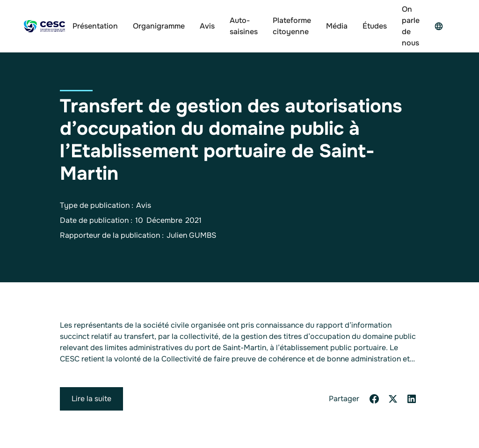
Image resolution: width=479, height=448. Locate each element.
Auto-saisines (244, 26)
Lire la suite (91, 399)
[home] (44, 26)
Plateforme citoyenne (292, 26)
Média (337, 26)
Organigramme (159, 26)
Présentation (95, 26)
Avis (207, 26)
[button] (441, 26)
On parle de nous (411, 26)
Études (375, 26)
